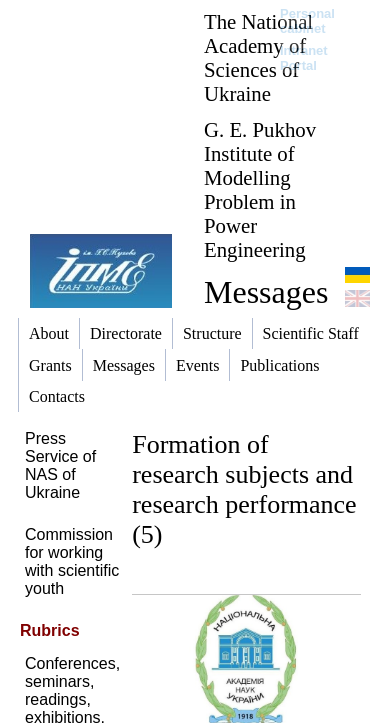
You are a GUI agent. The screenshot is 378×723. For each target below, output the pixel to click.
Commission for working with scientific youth (72, 561)
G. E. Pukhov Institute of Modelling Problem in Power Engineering (260, 189)
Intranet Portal (304, 58)
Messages (266, 292)
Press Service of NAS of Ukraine (60, 465)
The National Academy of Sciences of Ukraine (258, 57)
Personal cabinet (307, 21)
